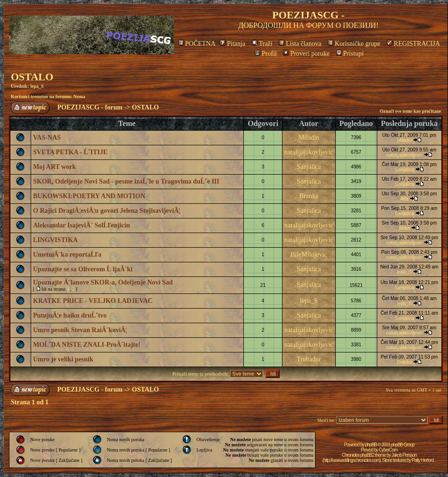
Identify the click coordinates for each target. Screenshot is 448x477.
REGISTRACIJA (413, 44)
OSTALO (32, 77)
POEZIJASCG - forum (90, 107)
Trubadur (309, 359)
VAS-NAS (47, 138)
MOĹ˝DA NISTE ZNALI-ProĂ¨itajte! (87, 345)
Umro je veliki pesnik (63, 359)
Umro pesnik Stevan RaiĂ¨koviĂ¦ (80, 330)
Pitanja (232, 44)
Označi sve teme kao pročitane (410, 111)
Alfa (404, 199)
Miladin (309, 138)
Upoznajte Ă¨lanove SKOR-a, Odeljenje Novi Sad (103, 282)
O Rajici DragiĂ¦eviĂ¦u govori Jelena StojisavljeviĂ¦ (107, 211)
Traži (262, 44)
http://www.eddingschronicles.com (352, 460)
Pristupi (350, 54)
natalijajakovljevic (309, 152)
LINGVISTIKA (55, 240)
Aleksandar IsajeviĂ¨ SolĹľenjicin (81, 225)
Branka (309, 196)
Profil (266, 54)
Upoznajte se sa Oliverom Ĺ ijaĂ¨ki (83, 269)
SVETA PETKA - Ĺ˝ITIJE (70, 152)
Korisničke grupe (354, 44)
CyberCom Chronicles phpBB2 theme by (370, 452)
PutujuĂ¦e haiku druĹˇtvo (70, 315)
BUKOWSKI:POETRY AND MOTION (89, 196)
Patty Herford (423, 460)
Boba (404, 228)
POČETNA (197, 44)
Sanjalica (309, 167)
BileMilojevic (309, 255)
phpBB (371, 445)
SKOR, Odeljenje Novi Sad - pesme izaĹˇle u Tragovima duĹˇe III (126, 181)
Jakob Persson (404, 455)
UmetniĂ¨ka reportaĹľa (67, 255)
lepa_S (37, 86)
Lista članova (300, 44)
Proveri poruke (306, 54)
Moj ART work (54, 167)
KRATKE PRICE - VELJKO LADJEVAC (93, 301)
